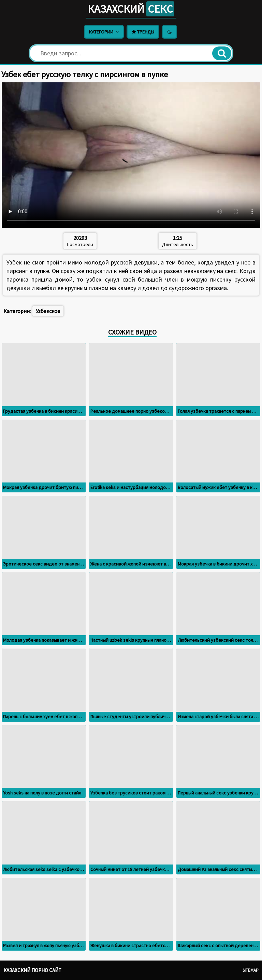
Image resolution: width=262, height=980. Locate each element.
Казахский (131, 9)
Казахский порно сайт (32, 970)
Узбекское (48, 311)
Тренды (143, 32)
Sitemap (251, 970)
